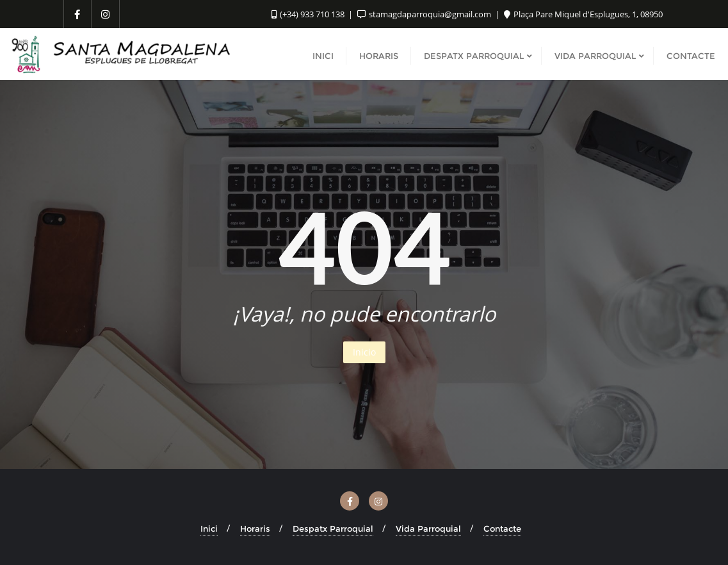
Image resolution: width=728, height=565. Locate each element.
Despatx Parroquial (333, 528)
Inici (209, 528)
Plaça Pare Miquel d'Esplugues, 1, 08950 (583, 14)
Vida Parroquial (428, 528)
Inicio (364, 352)
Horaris (255, 528)
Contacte (502, 528)
